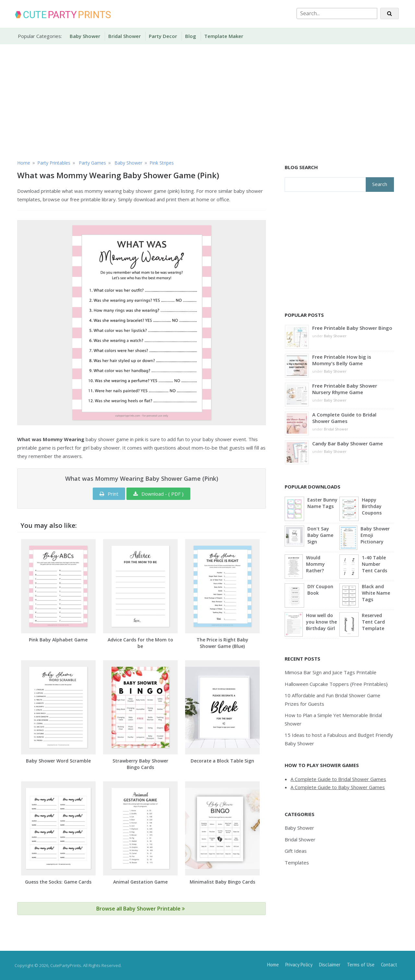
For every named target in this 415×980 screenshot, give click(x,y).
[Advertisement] (207, 101)
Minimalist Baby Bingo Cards (222, 882)
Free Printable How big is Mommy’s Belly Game (342, 360)
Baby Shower (85, 36)
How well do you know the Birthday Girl (321, 622)
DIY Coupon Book (320, 590)
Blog (191, 36)
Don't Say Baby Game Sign (320, 535)
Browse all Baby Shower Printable (141, 909)
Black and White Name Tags (376, 593)
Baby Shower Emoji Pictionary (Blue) (375, 536)
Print (109, 494)
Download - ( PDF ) (158, 494)
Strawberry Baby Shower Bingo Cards (140, 764)
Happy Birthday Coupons (372, 506)
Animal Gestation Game (140, 882)
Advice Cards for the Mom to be (140, 643)
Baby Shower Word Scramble (58, 761)
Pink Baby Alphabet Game (58, 640)
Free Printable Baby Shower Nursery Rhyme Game (345, 389)
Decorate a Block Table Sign (222, 761)
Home (273, 965)
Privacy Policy (299, 965)
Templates (297, 862)
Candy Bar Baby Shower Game (348, 443)
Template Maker (224, 36)
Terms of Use (361, 965)
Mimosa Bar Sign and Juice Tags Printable (331, 672)
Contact (389, 965)
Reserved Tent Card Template (373, 622)
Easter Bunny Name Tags (322, 503)
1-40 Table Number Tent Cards (374, 564)
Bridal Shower (124, 36)
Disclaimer (330, 965)
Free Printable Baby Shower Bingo (352, 328)
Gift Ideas (296, 851)
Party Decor (163, 36)
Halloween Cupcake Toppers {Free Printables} (336, 684)
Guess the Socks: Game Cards (58, 882)
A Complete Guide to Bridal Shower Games (344, 418)
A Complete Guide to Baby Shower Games (338, 787)
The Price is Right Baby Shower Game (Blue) (222, 643)
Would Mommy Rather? (315, 564)
